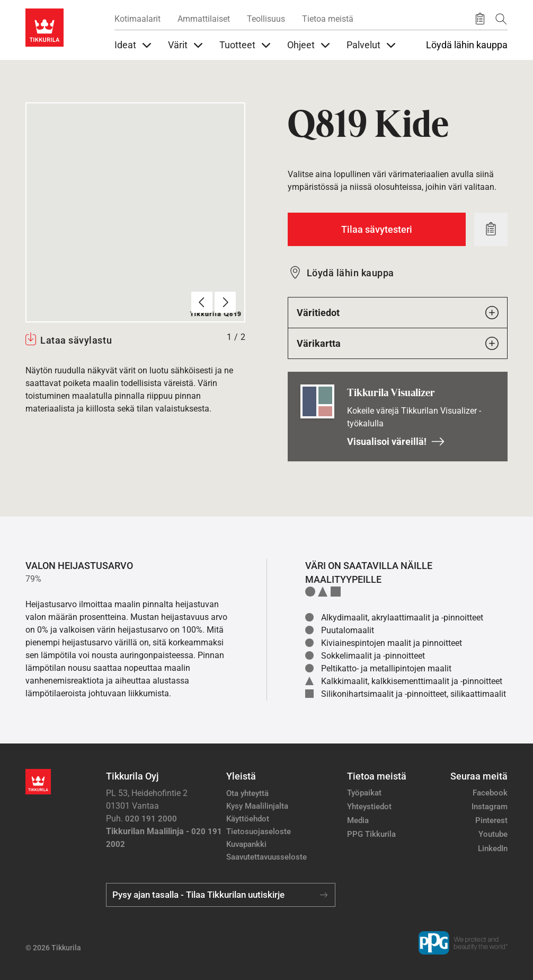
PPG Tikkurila (371, 834)
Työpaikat (364, 793)
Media (358, 820)
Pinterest (491, 820)
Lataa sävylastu (76, 340)
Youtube (493, 834)
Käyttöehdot (248, 819)
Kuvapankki (246, 844)
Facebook (490, 793)
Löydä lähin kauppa (467, 45)
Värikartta (398, 343)
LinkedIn (493, 848)
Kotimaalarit (137, 19)
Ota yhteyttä (247, 793)
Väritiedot (398, 313)
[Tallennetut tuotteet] (480, 19)
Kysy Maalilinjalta (257, 806)
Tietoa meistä (328, 19)
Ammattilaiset (204, 19)
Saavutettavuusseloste (266, 857)
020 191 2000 (151, 819)
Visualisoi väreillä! (396, 441)
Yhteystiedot (369, 807)
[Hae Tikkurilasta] (501, 19)
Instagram (490, 807)
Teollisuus (266, 19)
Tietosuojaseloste (259, 832)
